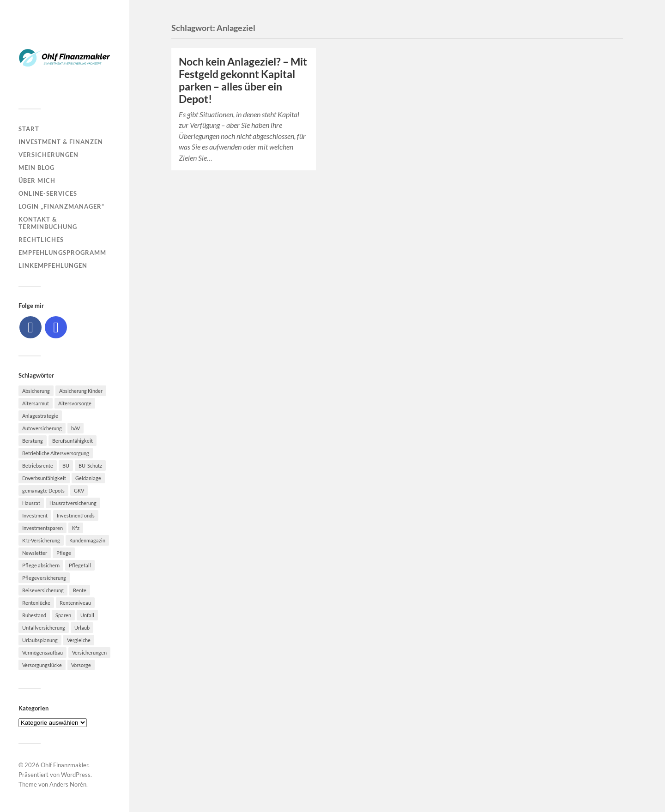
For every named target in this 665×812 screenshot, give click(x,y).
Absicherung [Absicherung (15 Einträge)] (36, 391)
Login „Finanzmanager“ (61, 206)
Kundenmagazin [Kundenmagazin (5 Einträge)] (87, 540)
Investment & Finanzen (61, 142)
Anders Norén (68, 784)
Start (29, 129)
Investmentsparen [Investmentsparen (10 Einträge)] (42, 528)
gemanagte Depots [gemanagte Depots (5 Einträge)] (43, 490)
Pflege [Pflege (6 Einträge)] (64, 553)
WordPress (76, 775)
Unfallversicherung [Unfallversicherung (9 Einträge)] (44, 628)
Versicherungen (48, 155)
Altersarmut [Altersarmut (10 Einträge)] (36, 403)
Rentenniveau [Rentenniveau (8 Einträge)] (75, 603)
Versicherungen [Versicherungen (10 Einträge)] (89, 653)
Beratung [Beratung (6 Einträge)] (33, 441)
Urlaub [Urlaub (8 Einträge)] (82, 628)
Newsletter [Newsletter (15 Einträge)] (35, 553)
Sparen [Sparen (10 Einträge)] (63, 615)
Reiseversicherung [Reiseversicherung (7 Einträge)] (43, 590)
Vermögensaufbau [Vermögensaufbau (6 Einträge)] (42, 653)
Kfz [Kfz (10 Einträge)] (76, 528)
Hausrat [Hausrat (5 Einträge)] (31, 503)
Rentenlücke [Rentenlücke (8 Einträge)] (36, 603)
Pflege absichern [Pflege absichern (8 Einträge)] (41, 565)
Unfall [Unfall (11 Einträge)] (87, 615)
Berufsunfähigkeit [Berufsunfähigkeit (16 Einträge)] (73, 441)
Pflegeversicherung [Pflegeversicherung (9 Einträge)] (44, 578)
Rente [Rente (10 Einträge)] (80, 590)
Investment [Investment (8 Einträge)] (35, 515)
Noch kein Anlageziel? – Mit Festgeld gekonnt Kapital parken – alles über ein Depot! (243, 80)
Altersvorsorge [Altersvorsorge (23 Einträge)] (75, 403)
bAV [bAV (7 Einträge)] (76, 428)
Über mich (37, 180)
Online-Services (48, 193)
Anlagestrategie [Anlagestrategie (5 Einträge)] (40, 416)
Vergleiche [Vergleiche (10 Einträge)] (79, 640)
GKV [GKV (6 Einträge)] (79, 490)
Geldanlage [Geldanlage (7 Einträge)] (88, 478)
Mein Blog (36, 168)
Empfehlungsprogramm (62, 253)
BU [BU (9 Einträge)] (66, 466)
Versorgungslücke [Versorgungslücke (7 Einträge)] (42, 665)
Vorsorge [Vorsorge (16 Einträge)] (81, 665)
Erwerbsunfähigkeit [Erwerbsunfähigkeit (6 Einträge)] (44, 478)
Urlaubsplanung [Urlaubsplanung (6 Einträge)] (40, 640)
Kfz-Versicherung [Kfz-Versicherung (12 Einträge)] (41, 540)
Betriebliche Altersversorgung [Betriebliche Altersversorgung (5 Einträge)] (56, 453)
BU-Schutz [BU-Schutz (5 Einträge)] (90, 466)
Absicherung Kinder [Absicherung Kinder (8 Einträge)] (81, 391)
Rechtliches (41, 240)
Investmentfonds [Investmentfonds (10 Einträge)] (76, 515)
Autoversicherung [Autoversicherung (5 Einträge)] (42, 428)
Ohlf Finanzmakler (64, 765)
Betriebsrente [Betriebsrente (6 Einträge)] (38, 466)
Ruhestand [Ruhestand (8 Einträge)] (34, 615)
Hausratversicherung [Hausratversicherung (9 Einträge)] (73, 503)
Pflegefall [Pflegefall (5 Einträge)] (80, 565)
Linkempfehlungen (53, 265)
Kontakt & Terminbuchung (48, 223)
